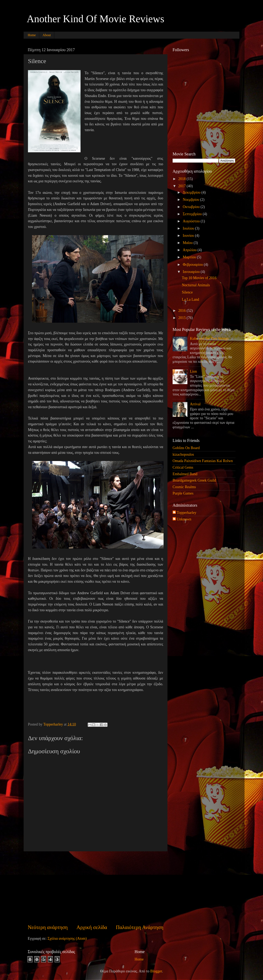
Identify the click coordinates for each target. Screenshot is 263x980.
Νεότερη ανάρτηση (48, 927)
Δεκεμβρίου (192, 192)
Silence (187, 292)
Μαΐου (188, 243)
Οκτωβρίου (192, 207)
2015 (183, 318)
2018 (183, 179)
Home (32, 35)
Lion (193, 371)
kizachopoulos (183, 454)
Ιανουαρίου (192, 272)
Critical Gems (183, 467)
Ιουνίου (189, 236)
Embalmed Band (185, 474)
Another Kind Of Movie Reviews (95, 19)
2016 (183, 311)
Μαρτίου (190, 257)
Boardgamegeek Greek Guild (194, 480)
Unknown (184, 519)
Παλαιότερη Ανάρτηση (140, 927)
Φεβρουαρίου (193, 265)
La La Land (190, 299)
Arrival (195, 404)
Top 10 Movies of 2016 (199, 278)
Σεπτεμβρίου (193, 214)
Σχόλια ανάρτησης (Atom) (67, 938)
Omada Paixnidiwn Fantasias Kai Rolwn (203, 461)
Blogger (156, 971)
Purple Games (183, 493)
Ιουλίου (189, 228)
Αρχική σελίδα (92, 927)
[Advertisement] (96, 888)
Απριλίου (190, 250)
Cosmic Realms (184, 487)
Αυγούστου (192, 221)
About (47, 35)
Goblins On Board (186, 448)
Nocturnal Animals (196, 285)
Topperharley (187, 513)
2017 (183, 186)
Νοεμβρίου (191, 200)
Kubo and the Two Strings (209, 339)
